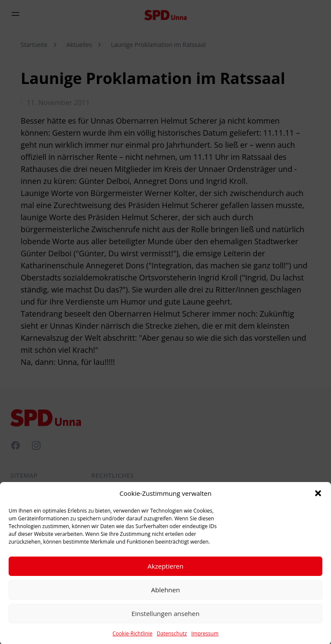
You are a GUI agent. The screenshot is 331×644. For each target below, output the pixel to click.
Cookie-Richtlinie (133, 636)
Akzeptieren (165, 569)
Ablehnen (166, 593)
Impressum (205, 636)
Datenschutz (172, 636)
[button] (318, 496)
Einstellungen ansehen (165, 616)
